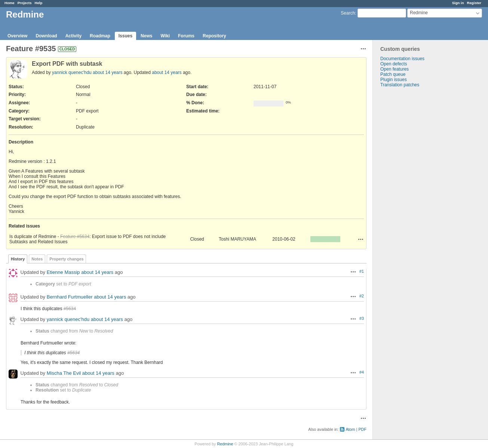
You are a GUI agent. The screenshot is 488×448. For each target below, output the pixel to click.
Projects (25, 3)
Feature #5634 (75, 237)
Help (39, 3)
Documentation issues (402, 59)
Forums (186, 36)
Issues (125, 36)
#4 (362, 372)
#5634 (70, 309)
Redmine (225, 444)
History (18, 259)
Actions (361, 239)
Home (10, 3)
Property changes (66, 259)
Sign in (458, 3)
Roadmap (100, 36)
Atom (350, 429)
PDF (362, 429)
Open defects (394, 64)
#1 (362, 271)
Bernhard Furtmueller (70, 297)
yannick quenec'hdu (72, 72)
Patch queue (393, 74)
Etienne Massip (63, 272)
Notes (37, 259)
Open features (395, 69)
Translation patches (400, 85)
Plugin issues (394, 80)
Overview (17, 36)
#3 (362, 318)
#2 (362, 296)
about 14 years (108, 72)
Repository (214, 36)
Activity (73, 36)
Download (46, 36)
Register (474, 3)
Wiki (165, 36)
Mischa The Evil (64, 373)
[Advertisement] (410, 205)
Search (348, 13)
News (146, 36)
